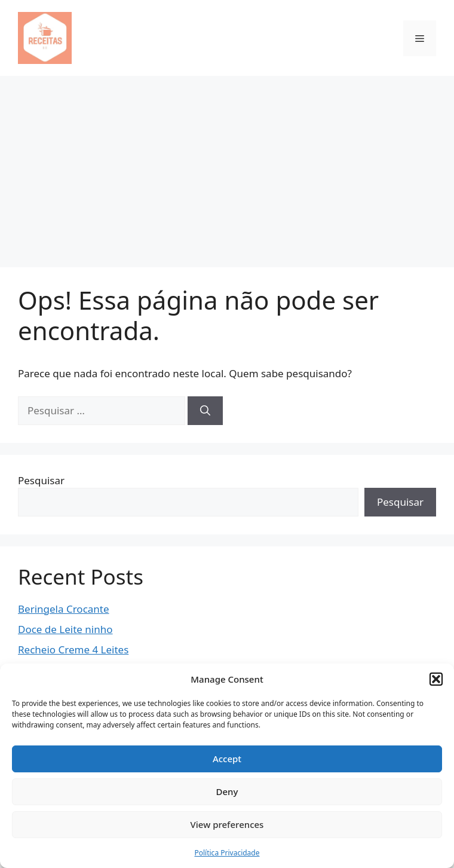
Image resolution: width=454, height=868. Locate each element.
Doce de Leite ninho (65, 629)
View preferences (227, 824)
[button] (436, 679)
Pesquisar (41, 480)
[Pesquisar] (205, 411)
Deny (227, 791)
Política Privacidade (227, 853)
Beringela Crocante (64, 609)
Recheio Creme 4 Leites (73, 650)
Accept (227, 759)
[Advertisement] (227, 166)
